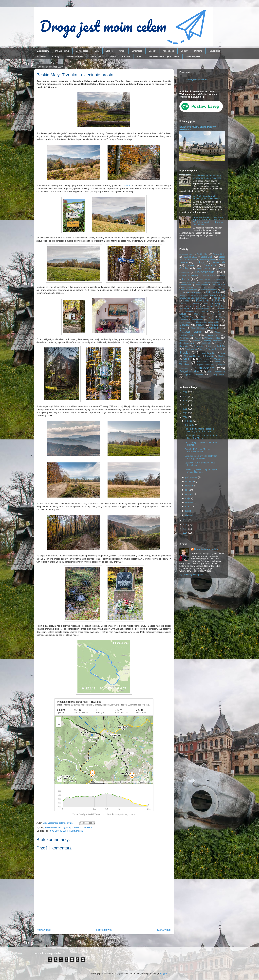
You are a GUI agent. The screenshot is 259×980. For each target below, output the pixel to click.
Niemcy (183, 328)
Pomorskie (184, 338)
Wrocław (112, 56)
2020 (185, 417)
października (192, 477)
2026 (185, 392)
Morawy (200, 325)
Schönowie (206, 343)
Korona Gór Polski (75, 56)
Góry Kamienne (201, 285)
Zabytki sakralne (189, 372)
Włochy (218, 362)
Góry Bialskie (219, 279)
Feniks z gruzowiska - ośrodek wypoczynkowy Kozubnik (199, 430)
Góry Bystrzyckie (189, 282)
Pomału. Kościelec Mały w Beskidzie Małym (197, 450)
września (190, 481)
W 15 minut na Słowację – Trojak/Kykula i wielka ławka (206, 197)
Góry (97, 51)
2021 (185, 413)
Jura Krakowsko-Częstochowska (164, 56)
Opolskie (42, 56)
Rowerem (184, 341)
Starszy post (164, 930)
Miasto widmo (214, 320)
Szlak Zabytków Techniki (211, 349)
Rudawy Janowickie (213, 341)
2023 (185, 405)
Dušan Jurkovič (210, 275)
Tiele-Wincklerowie (192, 356)
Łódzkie (205, 311)
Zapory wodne (218, 375)
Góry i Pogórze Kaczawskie (210, 282)
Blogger (164, 973)
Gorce (223, 276)
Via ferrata (204, 359)
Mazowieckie (198, 320)
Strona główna (104, 930)
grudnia (189, 421)
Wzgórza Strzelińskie (205, 365)
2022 (185, 409)
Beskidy (153, 51)
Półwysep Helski (212, 338)
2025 (185, 396)
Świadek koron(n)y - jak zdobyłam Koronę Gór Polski (201, 457)
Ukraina (222, 356)
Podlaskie (212, 335)
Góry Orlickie (188, 287)
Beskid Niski (219, 254)
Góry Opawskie (218, 285)
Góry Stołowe (216, 287)
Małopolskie (169, 51)
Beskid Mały (51, 827)
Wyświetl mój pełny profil (191, 574)
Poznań (198, 338)
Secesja (218, 343)
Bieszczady (95, 56)
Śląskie (109, 51)
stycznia (190, 515)
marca (189, 507)
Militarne (198, 51)
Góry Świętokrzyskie (188, 290)
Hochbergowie (194, 292)
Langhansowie (203, 309)
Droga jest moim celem (197, 79)
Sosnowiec (199, 346)
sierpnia (189, 486)
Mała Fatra (216, 314)
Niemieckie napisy (198, 328)
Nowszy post (44, 930)
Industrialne (214, 51)
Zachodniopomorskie (216, 372)
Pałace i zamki (62, 51)
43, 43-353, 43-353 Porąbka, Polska (66, 831)
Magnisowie (199, 314)
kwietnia (190, 502)
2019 (185, 520)
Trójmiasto (209, 356)
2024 (185, 400)
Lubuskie (189, 311)
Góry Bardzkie (205, 279)
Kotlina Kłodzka (193, 306)
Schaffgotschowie (188, 343)
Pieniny (218, 332)
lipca (188, 490)
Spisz (211, 346)
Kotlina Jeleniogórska (214, 304)
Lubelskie (220, 309)
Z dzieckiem (43, 51)
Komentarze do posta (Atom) (110, 938)
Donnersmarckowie (189, 275)
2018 (185, 524)
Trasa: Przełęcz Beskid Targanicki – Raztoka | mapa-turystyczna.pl (104, 814)
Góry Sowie (202, 287)
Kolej (139, 56)
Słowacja (184, 346)
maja (188, 498)
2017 (185, 529)
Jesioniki (183, 295)
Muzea (214, 325)
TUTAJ (126, 186)
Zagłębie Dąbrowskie (193, 375)
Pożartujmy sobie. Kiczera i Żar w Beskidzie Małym (201, 437)
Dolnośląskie (82, 51)
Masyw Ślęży (207, 317)
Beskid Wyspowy (207, 260)
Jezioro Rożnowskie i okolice (203, 295)
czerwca (190, 494)
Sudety (184, 51)
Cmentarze (137, 51)
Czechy (56, 56)
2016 (185, 533)
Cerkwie (126, 56)
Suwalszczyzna (191, 349)
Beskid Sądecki (190, 257)
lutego (189, 511)
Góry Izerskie (185, 285)
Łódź (218, 311)
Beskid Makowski (186, 254)
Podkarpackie (187, 335)
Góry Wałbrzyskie (209, 290)
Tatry (223, 353)
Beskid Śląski (207, 257)
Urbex (122, 51)
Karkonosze (219, 298)
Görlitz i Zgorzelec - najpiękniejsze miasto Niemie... (201, 471)
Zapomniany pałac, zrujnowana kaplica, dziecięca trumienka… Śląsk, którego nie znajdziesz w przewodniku (208, 221)
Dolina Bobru (204, 269)
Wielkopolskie (203, 362)
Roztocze (196, 341)
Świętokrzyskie (193, 56)
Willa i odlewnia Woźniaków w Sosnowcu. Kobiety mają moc (207, 177)
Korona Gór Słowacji (189, 304)
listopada (190, 425)
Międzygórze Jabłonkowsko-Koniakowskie (199, 322)
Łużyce (183, 314)
